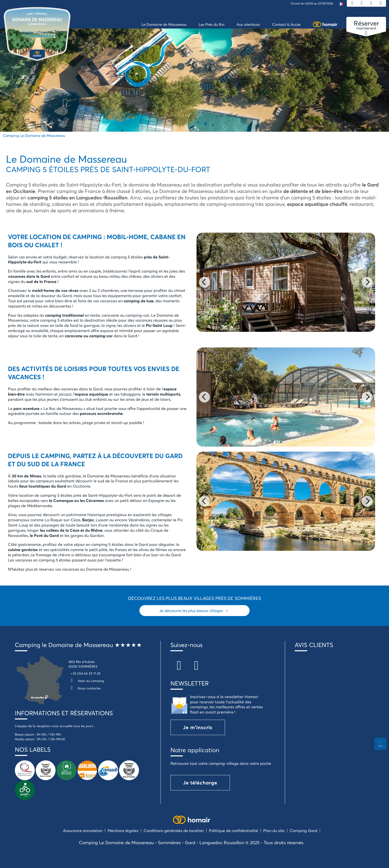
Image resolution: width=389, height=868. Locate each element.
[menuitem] (341, 4)
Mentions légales (123, 830)
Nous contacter (85, 688)
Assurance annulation (83, 830)
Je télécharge (200, 783)
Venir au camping (86, 681)
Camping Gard (304, 830)
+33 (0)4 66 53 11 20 (86, 673)
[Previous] (204, 282)
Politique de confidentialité (233, 830)
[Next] (367, 282)
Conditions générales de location (174, 830)
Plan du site (274, 830)
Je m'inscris (198, 727)
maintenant (366, 25)
